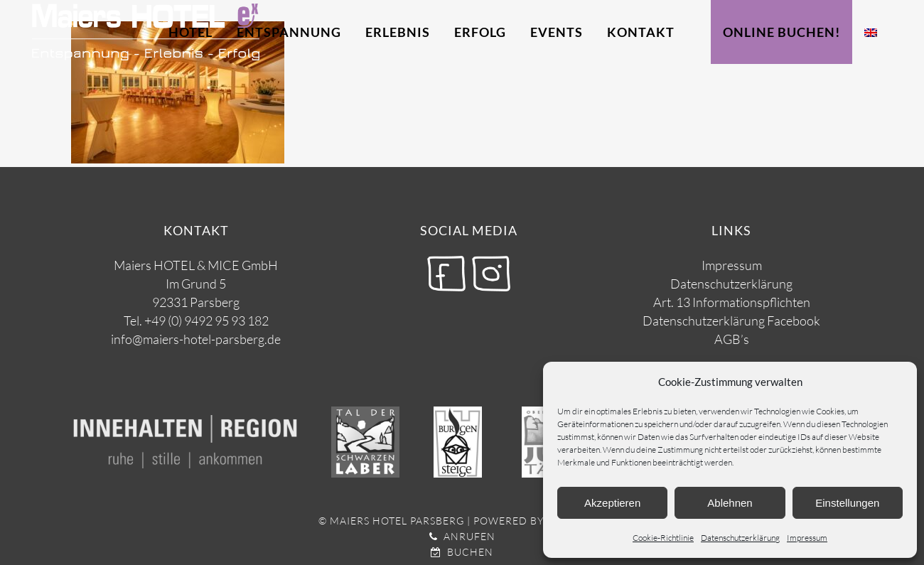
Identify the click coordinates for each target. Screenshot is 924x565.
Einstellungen (847, 503)
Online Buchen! (781, 32)
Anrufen (462, 536)
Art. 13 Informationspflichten (732, 302)
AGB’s (732, 339)
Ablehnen (730, 503)
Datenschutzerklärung (740, 538)
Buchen (462, 552)
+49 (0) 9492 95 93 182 (206, 321)
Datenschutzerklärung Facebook (731, 321)
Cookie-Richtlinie (663, 538)
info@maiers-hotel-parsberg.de (196, 339)
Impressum (807, 538)
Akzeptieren (612, 503)
